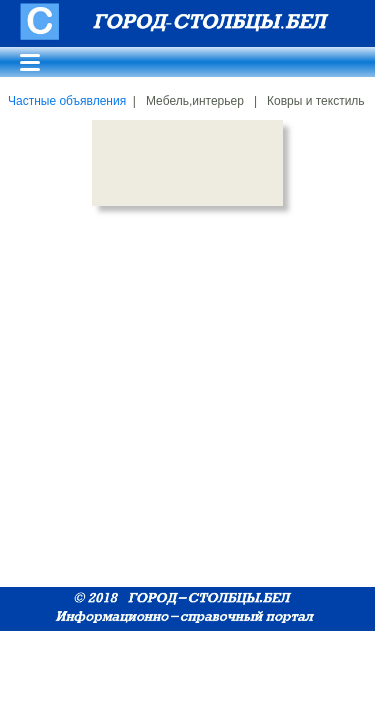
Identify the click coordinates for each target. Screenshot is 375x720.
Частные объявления (67, 101)
